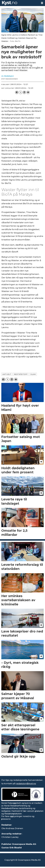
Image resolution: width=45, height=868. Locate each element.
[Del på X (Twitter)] (20, 92)
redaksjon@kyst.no (26, 784)
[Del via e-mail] (28, 92)
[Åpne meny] (42, 3)
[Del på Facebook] (17, 92)
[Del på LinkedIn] (24, 92)
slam (33, 374)
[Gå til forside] (20, 3)
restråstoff (21, 374)
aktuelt (7, 374)
